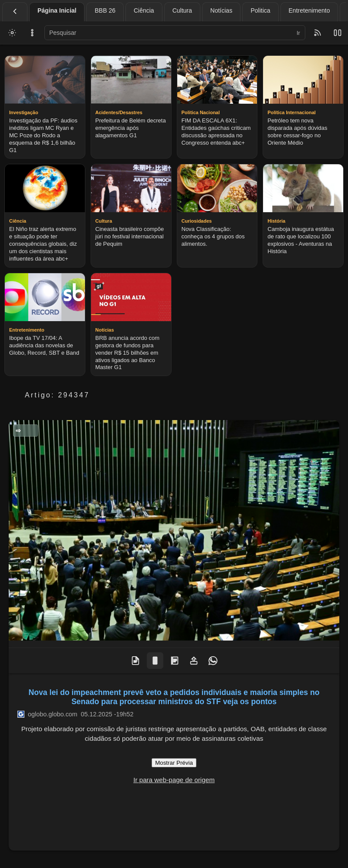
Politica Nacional (28, 431)
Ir (298, 33)
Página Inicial (57, 10)
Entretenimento (309, 10)
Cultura (182, 10)
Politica (260, 10)
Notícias (221, 10)
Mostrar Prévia (174, 763)
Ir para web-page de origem (174, 780)
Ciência (144, 10)
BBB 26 (105, 10)
